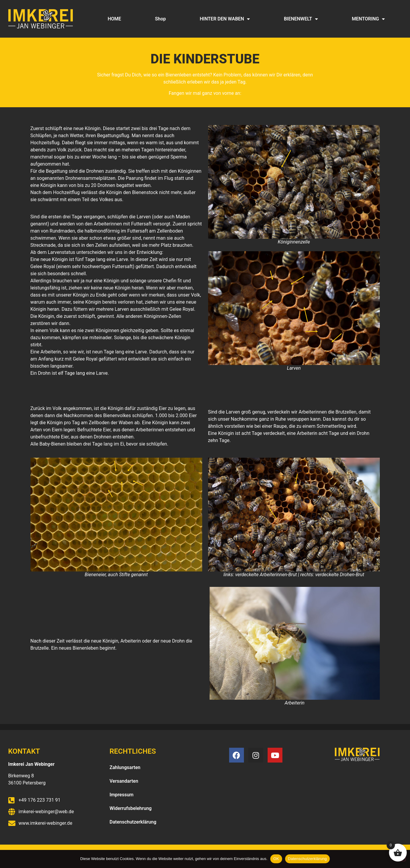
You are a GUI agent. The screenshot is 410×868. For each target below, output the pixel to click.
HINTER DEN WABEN (225, 19)
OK (276, 859)
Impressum (122, 795)
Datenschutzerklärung (133, 822)
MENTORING (369, 19)
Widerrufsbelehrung (131, 808)
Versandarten (124, 781)
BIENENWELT (301, 19)
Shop (161, 19)
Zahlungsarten (125, 767)
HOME (114, 19)
